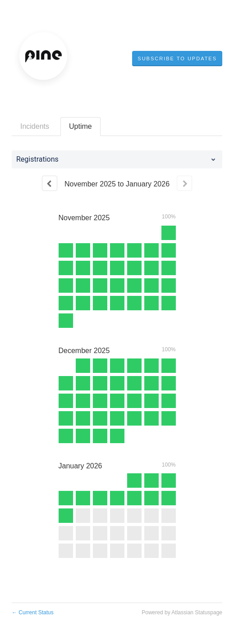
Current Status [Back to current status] (33, 612)
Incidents (35, 126)
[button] (177, 59)
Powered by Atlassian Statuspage (182, 612)
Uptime (80, 126)
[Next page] (184, 183)
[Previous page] (50, 183)
